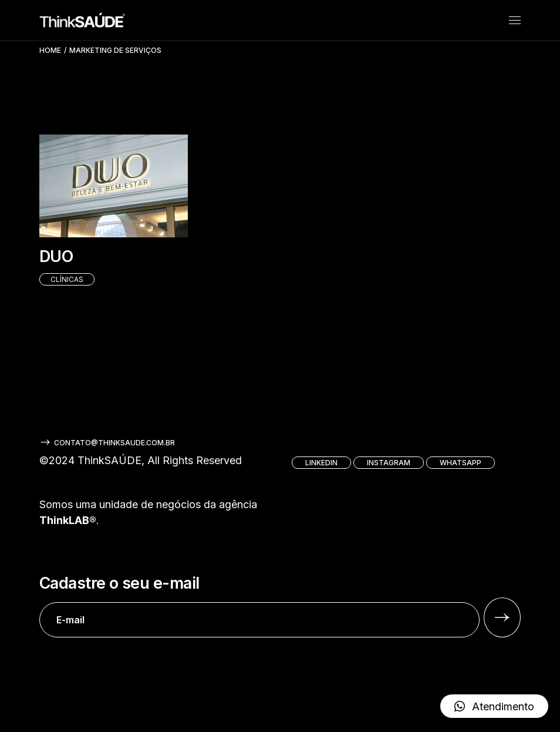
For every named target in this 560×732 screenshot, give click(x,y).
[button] (494, 706)
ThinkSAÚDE (109, 460)
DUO (56, 256)
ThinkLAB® (68, 520)
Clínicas (67, 279)
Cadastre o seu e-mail (259, 606)
